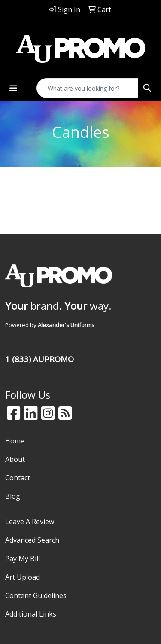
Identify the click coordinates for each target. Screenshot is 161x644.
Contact (18, 478)
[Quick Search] (88, 88)
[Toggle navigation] (13, 88)
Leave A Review (30, 522)
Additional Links (31, 614)
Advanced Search (32, 540)
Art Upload (23, 577)
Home (15, 441)
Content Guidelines (36, 595)
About (15, 459)
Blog (13, 496)
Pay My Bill (23, 559)
